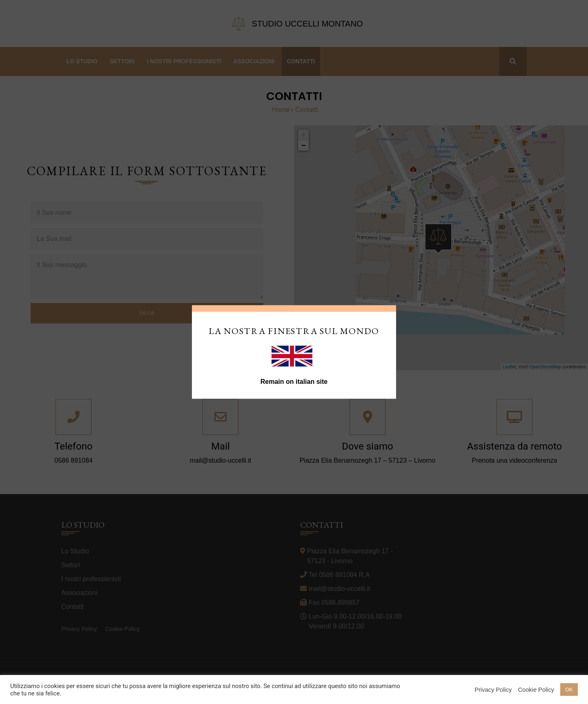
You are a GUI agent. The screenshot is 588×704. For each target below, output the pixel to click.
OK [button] (569, 690)
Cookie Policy (536, 690)
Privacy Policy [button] (493, 690)
